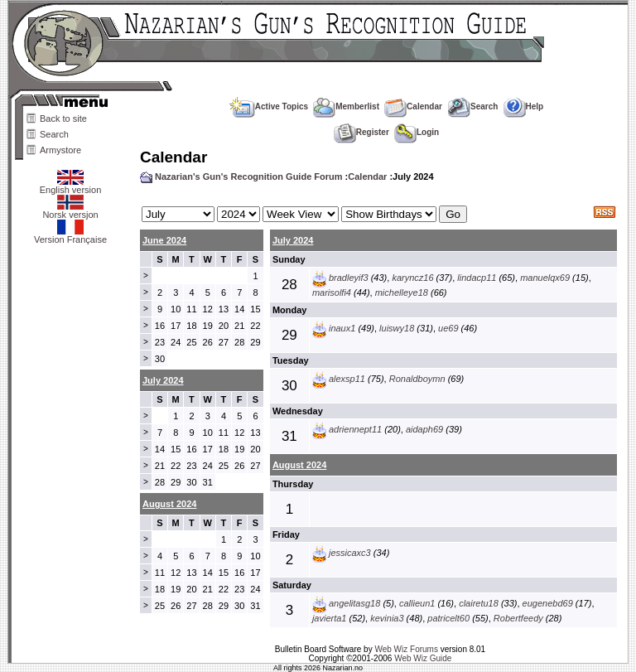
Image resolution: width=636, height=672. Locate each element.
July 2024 (293, 240)
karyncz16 (412, 278)
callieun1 (417, 603)
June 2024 (164, 240)
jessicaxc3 (350, 553)
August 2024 (299, 465)
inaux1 (342, 328)
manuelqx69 (545, 278)
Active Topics (269, 106)
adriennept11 (355, 429)
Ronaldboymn (417, 379)
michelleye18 (402, 292)
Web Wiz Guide (423, 658)
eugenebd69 (548, 603)
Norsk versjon (70, 210)
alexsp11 (347, 379)
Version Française (70, 235)
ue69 (448, 328)
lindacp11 (477, 278)
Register (361, 132)
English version (71, 186)
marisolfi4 (332, 292)
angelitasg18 (354, 603)
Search (54, 134)
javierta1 (330, 618)
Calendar (413, 106)
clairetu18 (479, 603)
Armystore (60, 150)
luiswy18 (397, 328)
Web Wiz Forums (406, 649)
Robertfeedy (518, 618)
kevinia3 (387, 618)
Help (524, 106)
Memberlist (346, 106)
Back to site (63, 118)
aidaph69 (424, 429)
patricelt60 (448, 618)
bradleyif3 (349, 278)
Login (417, 132)
